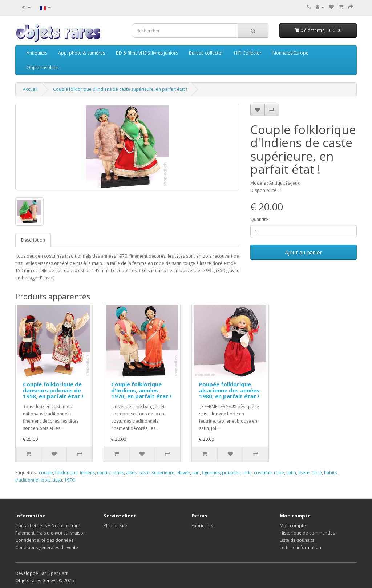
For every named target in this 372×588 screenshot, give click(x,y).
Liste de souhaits (297, 540)
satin (291, 473)
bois (46, 480)
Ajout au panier (304, 252)
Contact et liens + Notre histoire (48, 526)
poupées (231, 473)
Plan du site (115, 526)
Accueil (30, 89)
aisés (131, 473)
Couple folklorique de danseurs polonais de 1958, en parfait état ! (53, 390)
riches (118, 473)
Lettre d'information (300, 547)
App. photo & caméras (82, 53)
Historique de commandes (307, 533)
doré (317, 473)
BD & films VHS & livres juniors (147, 53)
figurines (211, 473)
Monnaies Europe (290, 53)
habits (330, 473)
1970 (69, 480)
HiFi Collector (248, 53)
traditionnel (27, 480)
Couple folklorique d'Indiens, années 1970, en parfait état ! (141, 390)
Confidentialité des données (44, 540)
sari (196, 473)
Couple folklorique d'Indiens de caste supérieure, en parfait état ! (120, 89)
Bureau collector (206, 53)
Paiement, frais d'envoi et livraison (50, 533)
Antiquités (37, 53)
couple (46, 473)
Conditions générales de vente (47, 547)
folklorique (66, 473)
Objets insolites (43, 67)
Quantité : (260, 219)
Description (33, 240)
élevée (183, 473)
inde (247, 473)
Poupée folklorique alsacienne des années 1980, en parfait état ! (229, 390)
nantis (103, 473)
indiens (87, 473)
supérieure (163, 473)
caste (144, 473)
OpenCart (57, 573)
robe (279, 473)
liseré (304, 473)
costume (263, 473)
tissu (57, 480)
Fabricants (202, 526)
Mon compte (293, 526)
